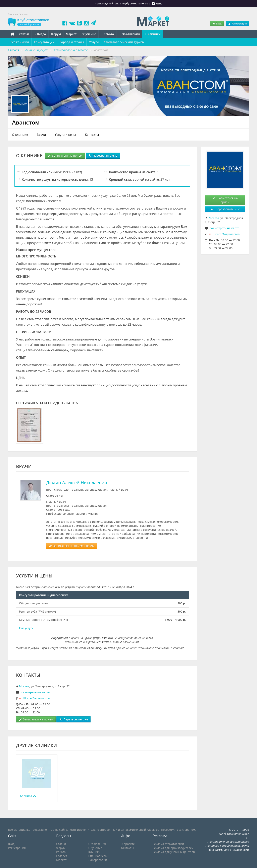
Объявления (130, 34)
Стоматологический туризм (124, 42)
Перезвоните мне (103, 155)
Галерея (62, 856)
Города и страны (72, 42)
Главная (13, 50)
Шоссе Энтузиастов (36, 698)
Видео (40, 34)
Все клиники (20, 42)
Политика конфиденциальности (227, 846)
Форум (56, 34)
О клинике (20, 135)
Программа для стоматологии (228, 850)
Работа (108, 34)
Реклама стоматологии (168, 844)
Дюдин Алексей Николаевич (77, 483)
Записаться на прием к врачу (72, 546)
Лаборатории (98, 860)
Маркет (71, 34)
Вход (217, 23)
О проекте (128, 844)
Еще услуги (26, 628)
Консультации (44, 42)
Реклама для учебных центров (174, 852)
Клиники (153, 34)
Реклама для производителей (173, 848)
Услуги (94, 42)
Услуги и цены (65, 135)
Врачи (41, 135)
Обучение (89, 34)
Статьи (24, 34)
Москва (24, 686)
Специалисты (98, 856)
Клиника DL (28, 796)
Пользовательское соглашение (228, 842)
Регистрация (237, 23)
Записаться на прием (65, 155)
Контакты (92, 135)
